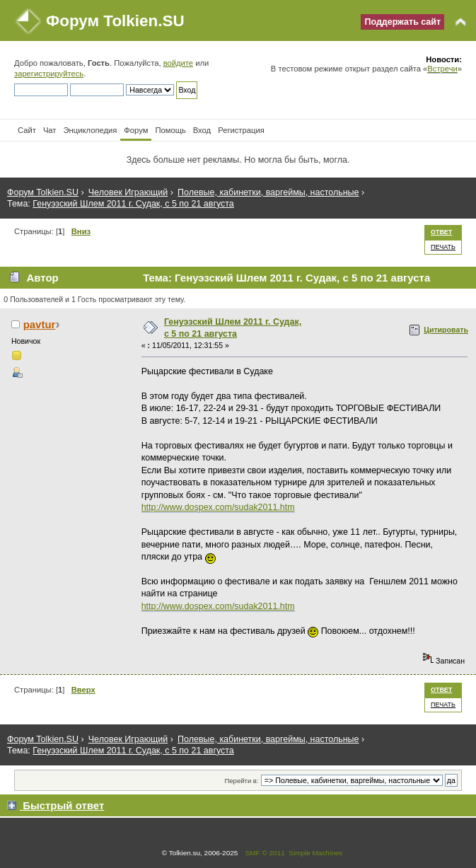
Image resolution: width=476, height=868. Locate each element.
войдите (178, 63)
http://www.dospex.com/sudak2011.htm (218, 507)
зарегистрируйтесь (49, 74)
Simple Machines (315, 853)
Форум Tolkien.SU (115, 21)
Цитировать (446, 330)
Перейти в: (241, 781)
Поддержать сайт (402, 22)
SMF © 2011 (265, 853)
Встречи (442, 69)
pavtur (40, 324)
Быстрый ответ (63, 805)
